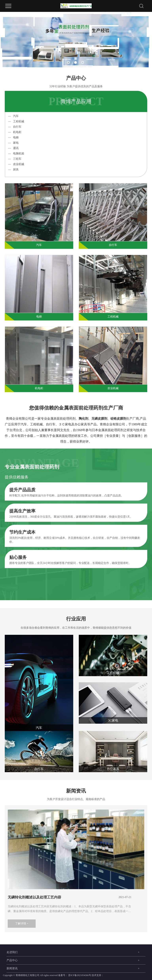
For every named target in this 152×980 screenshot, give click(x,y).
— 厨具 (13, 170)
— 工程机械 (16, 121)
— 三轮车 (15, 159)
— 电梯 (13, 137)
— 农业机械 (16, 164)
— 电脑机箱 (16, 154)
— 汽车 (13, 116)
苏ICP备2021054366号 (80, 975)
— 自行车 (15, 127)
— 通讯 (13, 148)
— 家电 (13, 143)
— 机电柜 (15, 132)
